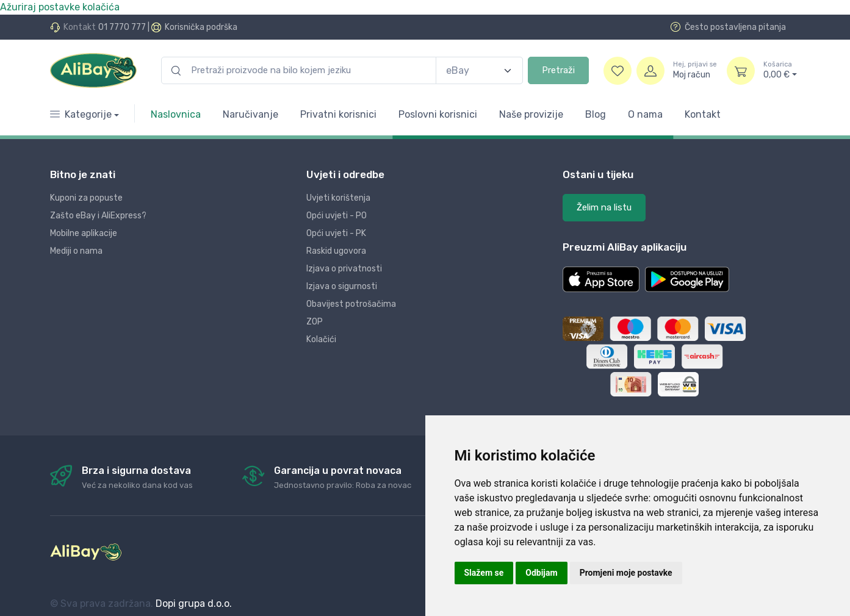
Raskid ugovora (336, 251)
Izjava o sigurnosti (342, 286)
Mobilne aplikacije (84, 233)
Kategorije (81, 114)
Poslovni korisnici (438, 114)
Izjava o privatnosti (344, 269)
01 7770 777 (122, 27)
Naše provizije (531, 114)
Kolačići (321, 339)
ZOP (315, 322)
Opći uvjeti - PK (336, 233)
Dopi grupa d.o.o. (194, 603)
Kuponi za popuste (86, 198)
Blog (596, 114)
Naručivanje (250, 114)
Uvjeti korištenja (338, 198)
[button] (601, 279)
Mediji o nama (76, 251)
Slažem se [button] (484, 573)
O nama (645, 114)
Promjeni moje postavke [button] (626, 573)
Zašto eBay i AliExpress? (98, 216)
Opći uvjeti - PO (337, 216)
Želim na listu (604, 207)
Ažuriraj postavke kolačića (60, 7)
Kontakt (703, 114)
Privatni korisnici (338, 114)
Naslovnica (176, 114)
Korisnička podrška (201, 27)
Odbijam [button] (541, 573)
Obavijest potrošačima (351, 304)
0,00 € (780, 70)
